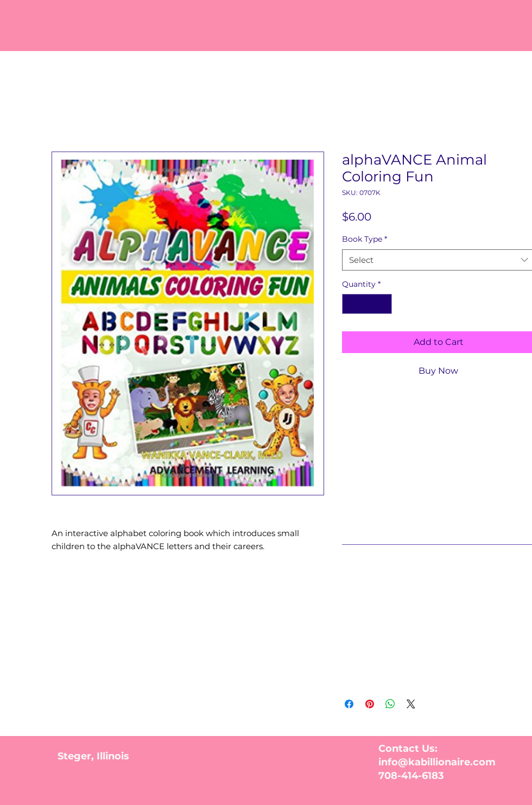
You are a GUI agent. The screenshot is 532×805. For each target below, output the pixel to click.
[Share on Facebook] (349, 704)
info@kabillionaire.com (437, 762)
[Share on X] (411, 704)
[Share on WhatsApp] (390, 704)
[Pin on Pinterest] (370, 704)
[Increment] (384, 304)
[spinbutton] (367, 304)
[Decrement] (350, 304)
